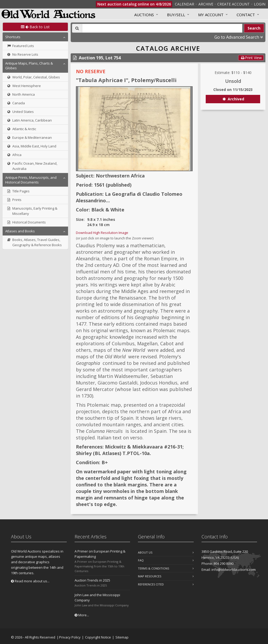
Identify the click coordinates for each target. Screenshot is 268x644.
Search (254, 28)
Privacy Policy (70, 637)
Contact (246, 15)
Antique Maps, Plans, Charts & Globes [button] (29, 66)
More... (82, 615)
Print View (251, 58)
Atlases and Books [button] (20, 231)
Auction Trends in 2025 (92, 580)
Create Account (233, 4)
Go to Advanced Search (239, 37)
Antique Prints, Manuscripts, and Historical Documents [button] (31, 180)
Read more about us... (30, 581)
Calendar (185, 4)
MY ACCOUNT (211, 15)
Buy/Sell (176, 15)
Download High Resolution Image (102, 233)
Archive (206, 4)
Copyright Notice (98, 637)
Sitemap (122, 637)
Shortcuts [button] (13, 37)
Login (260, 4)
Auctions (144, 15)
